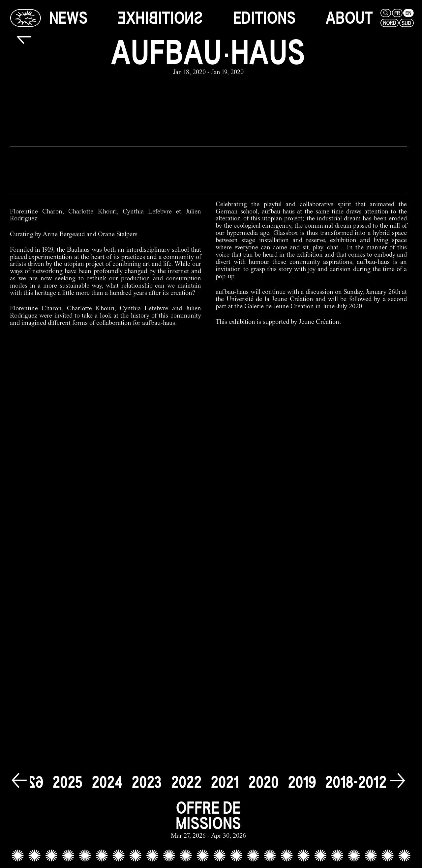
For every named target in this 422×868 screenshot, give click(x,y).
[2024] (107, 782)
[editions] (264, 18)
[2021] (225, 782)
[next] (397, 781)
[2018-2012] (356, 782)
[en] (408, 13)
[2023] (147, 782)
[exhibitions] (160, 18)
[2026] (28, 782)
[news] (68, 18)
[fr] (397, 13)
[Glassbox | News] (25, 18)
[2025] (67, 782)
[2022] (186, 782)
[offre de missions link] (208, 820)
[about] (349, 18)
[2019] (302, 782)
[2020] (263, 782)
